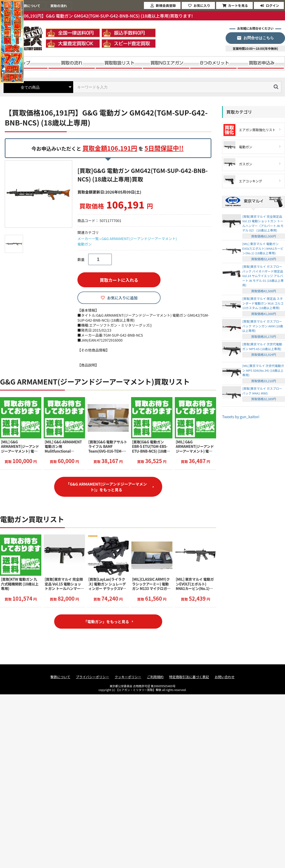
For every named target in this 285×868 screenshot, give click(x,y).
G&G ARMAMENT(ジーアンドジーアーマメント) (139, 239)
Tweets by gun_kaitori (241, 417)
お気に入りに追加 (122, 298)
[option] (39, 194)
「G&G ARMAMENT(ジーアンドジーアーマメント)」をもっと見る (106, 487)
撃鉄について (60, 677)
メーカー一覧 (88, 239)
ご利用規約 (155, 677)
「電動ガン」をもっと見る (106, 622)
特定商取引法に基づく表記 (189, 677)
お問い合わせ (225, 677)
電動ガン (85, 244)
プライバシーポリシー (93, 677)
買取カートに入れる (119, 280)
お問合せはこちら (259, 38)
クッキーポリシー (128, 677)
